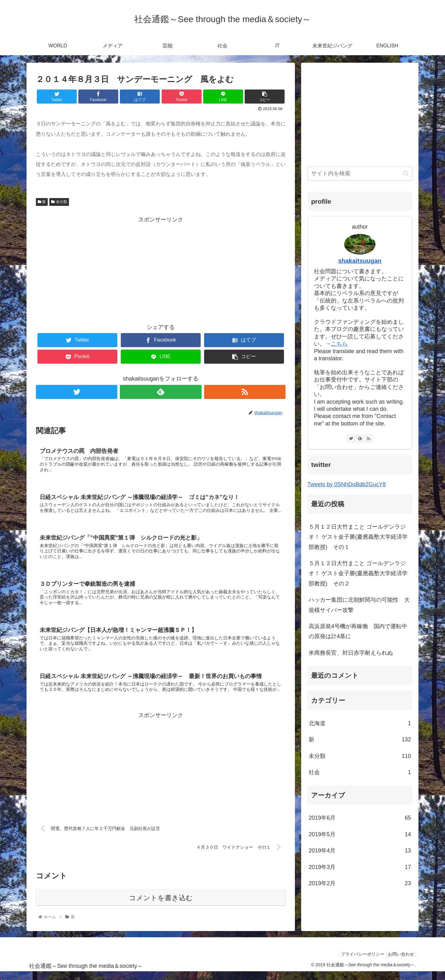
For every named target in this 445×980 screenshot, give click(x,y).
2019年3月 (360, 867)
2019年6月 (360, 818)
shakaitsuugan (360, 261)
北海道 (360, 723)
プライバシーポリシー (358, 963)
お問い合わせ (399, 963)
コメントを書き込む (161, 906)
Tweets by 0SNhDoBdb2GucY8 (347, 484)
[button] (406, 173)
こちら (339, 344)
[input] (360, 174)
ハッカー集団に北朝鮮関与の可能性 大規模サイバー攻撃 (359, 605)
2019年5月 (360, 834)
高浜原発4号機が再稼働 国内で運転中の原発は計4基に (358, 631)
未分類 (59, 202)
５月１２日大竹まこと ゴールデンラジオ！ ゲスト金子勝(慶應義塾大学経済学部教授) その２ (358, 573)
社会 (360, 772)
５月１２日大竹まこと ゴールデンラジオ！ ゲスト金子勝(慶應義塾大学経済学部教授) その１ (358, 537)
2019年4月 (360, 851)
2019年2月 (360, 883)
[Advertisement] (161, 269)
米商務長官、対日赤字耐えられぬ (351, 653)
